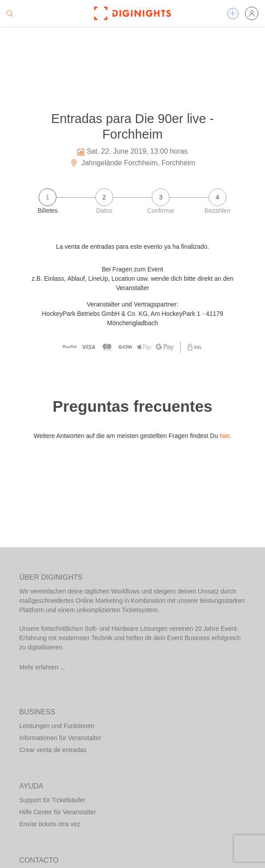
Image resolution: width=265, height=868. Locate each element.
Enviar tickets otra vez (50, 824)
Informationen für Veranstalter (60, 738)
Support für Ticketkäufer (53, 800)
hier (225, 436)
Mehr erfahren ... (43, 667)
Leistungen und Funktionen (57, 726)
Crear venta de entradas (53, 750)
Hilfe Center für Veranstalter (58, 812)
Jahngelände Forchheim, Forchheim (133, 163)
